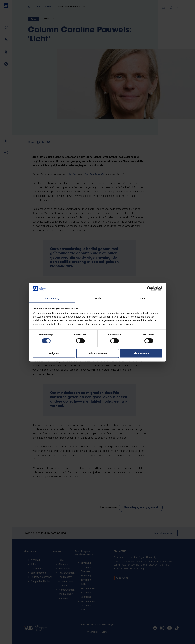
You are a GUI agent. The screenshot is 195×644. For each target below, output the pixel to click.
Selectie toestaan (97, 353)
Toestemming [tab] (52, 298)
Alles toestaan (141, 353)
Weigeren (54, 353)
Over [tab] (143, 298)
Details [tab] (98, 298)
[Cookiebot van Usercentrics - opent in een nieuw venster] (149, 288)
